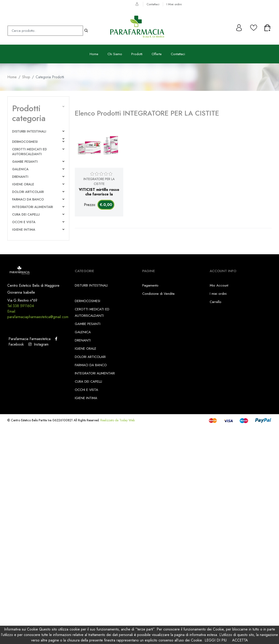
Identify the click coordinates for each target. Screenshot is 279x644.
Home (94, 54)
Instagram (38, 344)
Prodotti (137, 54)
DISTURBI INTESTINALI (29, 131)
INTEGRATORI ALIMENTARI (33, 207)
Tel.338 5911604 (21, 306)
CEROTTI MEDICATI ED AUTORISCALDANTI (30, 152)
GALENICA (20, 169)
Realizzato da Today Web (118, 420)
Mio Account (219, 285)
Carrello (216, 302)
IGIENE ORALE (23, 184)
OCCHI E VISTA (24, 222)
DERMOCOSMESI (25, 142)
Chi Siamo (115, 54)
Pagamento (150, 285)
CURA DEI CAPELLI (26, 214)
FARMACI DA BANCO (28, 199)
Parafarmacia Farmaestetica (29, 339)
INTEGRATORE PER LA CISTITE (99, 181)
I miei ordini (218, 294)
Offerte (157, 54)
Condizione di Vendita (158, 294)
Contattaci (153, 4)
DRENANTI (20, 177)
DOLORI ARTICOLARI (28, 192)
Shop (26, 77)
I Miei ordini (174, 4)
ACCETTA (240, 640)
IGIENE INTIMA (24, 230)
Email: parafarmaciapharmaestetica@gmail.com (38, 314)
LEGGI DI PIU (216, 640)
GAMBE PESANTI (25, 162)
